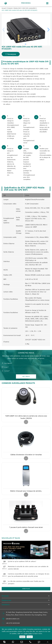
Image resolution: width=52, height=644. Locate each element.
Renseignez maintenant (11, 55)
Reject (22, 637)
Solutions (6, 604)
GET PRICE (26, 376)
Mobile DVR (17, 8)
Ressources (6, 600)
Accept (30, 637)
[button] (48, 30)
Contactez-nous (26, 353)
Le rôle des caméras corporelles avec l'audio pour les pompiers (26, 582)
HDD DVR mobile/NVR (29, 8)
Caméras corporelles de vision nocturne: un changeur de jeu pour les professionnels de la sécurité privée (29, 575)
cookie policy (28, 633)
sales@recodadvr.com (11, 619)
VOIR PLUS (26, 589)
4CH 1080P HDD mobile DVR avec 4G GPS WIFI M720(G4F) (19, 10)
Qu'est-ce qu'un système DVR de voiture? (22, 561)
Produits (10, 8)
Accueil (4, 8)
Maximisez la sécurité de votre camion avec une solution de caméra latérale (28, 568)
